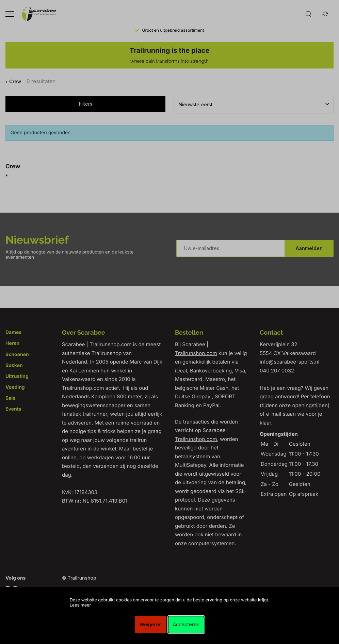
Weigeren (151, 624)
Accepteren (186, 624)
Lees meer (80, 605)
